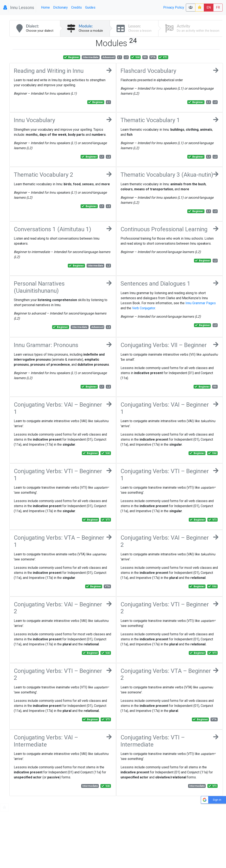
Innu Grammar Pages (201, 303)
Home (45, 7)
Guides (90, 7)
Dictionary (60, 7)
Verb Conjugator (144, 308)
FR (218, 7)
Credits (76, 7)
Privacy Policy (174, 7)
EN (209, 7)
